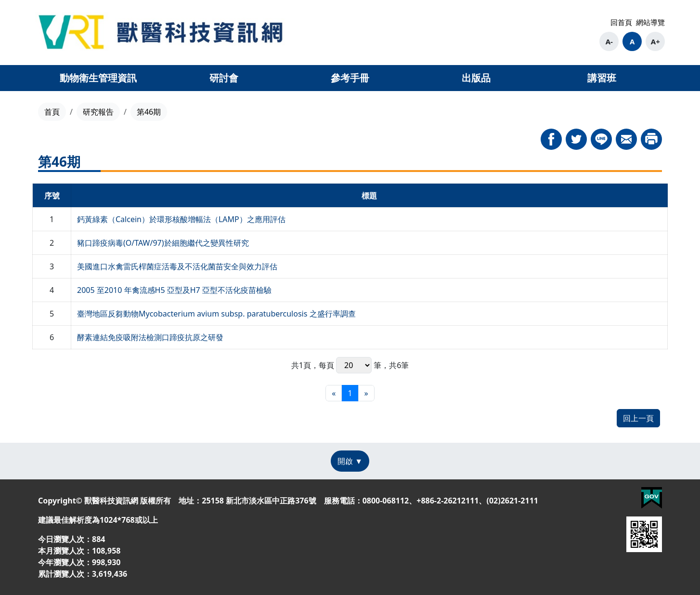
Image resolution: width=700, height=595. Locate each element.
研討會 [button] (224, 78)
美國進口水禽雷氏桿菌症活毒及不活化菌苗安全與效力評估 (177, 266)
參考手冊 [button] (350, 78)
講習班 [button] (602, 78)
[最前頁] (334, 393)
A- (609, 41)
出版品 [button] (476, 78)
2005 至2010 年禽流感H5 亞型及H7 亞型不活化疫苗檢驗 (174, 290)
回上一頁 (638, 418)
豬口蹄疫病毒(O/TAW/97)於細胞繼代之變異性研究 (163, 243)
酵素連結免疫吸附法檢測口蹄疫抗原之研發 (150, 337)
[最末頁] (366, 393)
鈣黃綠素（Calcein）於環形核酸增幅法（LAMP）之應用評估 (181, 219)
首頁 (52, 112)
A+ (655, 41)
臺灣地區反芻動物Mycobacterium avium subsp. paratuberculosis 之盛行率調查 (216, 314)
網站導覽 (650, 22)
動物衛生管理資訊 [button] (98, 78)
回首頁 (621, 22)
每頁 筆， (354, 365)
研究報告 (98, 112)
